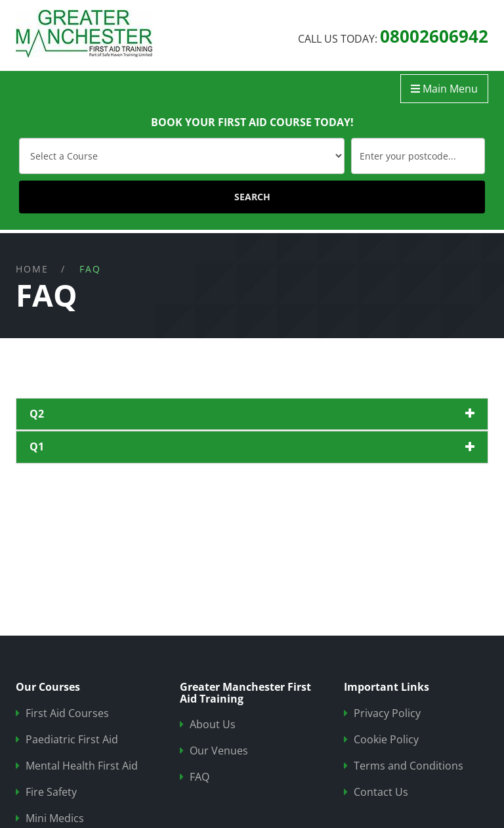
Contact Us (381, 792)
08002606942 (434, 36)
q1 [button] (37, 447)
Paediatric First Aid (72, 740)
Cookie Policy (386, 740)
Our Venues (219, 751)
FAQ (199, 777)
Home (32, 269)
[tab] (252, 414)
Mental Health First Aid (82, 766)
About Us (213, 725)
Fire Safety (51, 792)
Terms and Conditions (409, 766)
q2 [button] (37, 414)
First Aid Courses (67, 713)
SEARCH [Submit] (252, 197)
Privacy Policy (387, 713)
